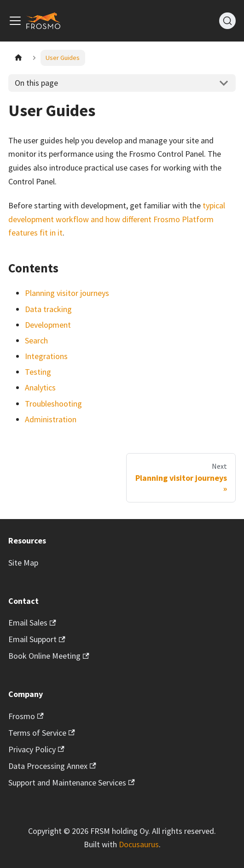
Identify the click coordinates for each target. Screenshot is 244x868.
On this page (36, 83)
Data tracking (48, 309)
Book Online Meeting (49, 656)
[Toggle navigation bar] (15, 21)
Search (36, 340)
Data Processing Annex (52, 766)
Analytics (40, 387)
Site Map (23, 563)
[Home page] (18, 58)
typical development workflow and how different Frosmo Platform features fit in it (117, 219)
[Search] (227, 21)
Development (48, 325)
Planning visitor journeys (67, 293)
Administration (51, 419)
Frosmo (26, 716)
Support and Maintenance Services (72, 782)
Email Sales (32, 623)
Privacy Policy (36, 749)
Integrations (46, 356)
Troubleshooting (53, 404)
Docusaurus (139, 844)
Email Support (37, 639)
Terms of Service (42, 733)
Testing (38, 372)
